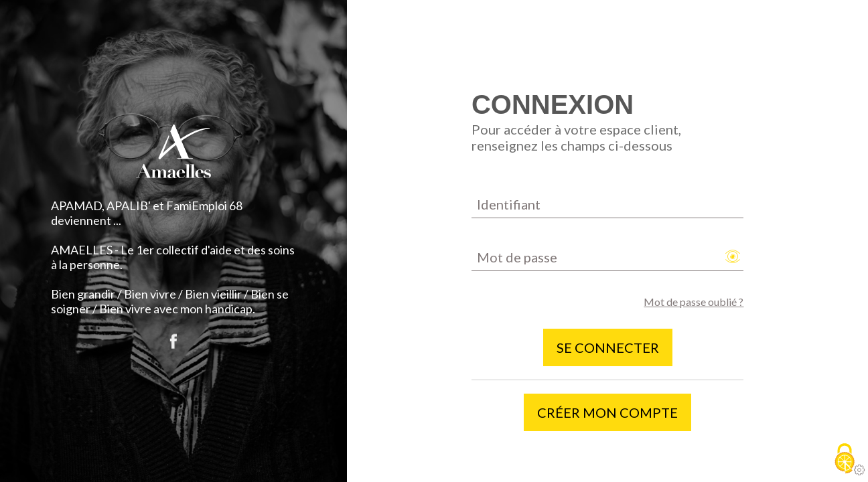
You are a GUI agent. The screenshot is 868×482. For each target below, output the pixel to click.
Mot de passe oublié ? (694, 302)
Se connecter (608, 347)
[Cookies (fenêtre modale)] (845, 459)
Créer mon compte (607, 412)
